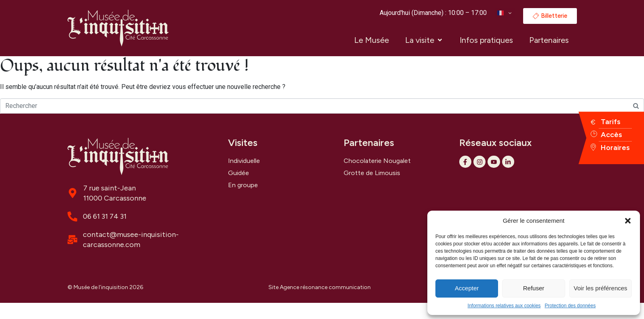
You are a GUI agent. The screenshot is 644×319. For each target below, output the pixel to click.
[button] (628, 221)
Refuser (534, 288)
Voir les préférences (601, 288)
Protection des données (570, 306)
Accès (611, 135)
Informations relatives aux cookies (504, 306)
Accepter (467, 288)
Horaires (615, 148)
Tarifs (611, 122)
